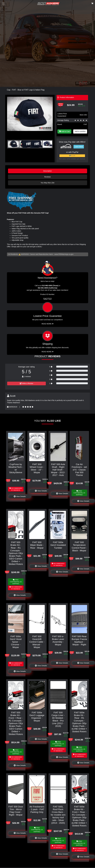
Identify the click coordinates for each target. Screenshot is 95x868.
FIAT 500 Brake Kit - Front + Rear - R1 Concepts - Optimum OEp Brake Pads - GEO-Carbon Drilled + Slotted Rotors (16, 723)
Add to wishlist (80, 131)
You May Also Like (47, 183)
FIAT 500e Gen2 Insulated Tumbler (58, 545)
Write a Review (26, 383)
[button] (50, 117)
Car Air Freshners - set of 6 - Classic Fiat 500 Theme (79, 470)
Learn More (79, 147)
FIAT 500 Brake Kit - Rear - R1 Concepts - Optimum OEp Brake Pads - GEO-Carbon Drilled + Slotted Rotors (16, 553)
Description (48, 171)
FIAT (85, 124)
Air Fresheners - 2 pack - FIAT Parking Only (37, 809)
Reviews (47, 177)
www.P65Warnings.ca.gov (64, 254)
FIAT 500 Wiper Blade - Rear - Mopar (37, 545)
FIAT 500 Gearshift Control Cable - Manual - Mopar (37, 642)
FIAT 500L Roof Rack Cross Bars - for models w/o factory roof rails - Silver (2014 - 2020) (58, 815)
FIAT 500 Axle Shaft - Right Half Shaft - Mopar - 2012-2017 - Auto (58, 470)
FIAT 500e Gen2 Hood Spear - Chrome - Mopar (16, 642)
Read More (47, 324)
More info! (83, 115)
